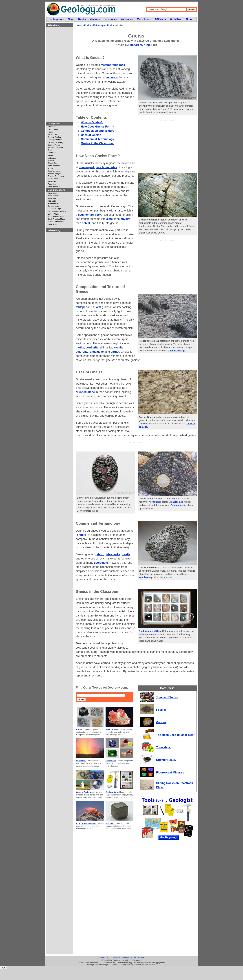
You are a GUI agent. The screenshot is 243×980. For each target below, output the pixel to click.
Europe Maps (53, 214)
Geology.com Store (55, 148)
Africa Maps (52, 193)
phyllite (125, 219)
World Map (52, 184)
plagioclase (177, 502)
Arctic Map (52, 198)
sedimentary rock (90, 215)
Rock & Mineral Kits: (150, 631)
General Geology (55, 137)
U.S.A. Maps (53, 179)
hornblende (155, 502)
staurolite (82, 352)
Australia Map (53, 204)
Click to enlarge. (177, 351)
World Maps (53, 224)
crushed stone (85, 392)
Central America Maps (57, 211)
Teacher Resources (56, 176)
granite (81, 535)
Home (79, 25)
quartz (97, 307)
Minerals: (110, 729)
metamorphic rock (113, 65)
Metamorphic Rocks (103, 25)
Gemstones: (111, 761)
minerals (112, 77)
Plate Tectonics (54, 166)
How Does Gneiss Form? (97, 127)
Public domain (178, 505)
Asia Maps (52, 201)
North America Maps (56, 217)
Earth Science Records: (87, 824)
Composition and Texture (98, 131)
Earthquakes (53, 129)
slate (109, 219)
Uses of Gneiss (91, 135)
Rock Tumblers (54, 171)
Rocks (50, 168)
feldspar (81, 307)
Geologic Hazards (55, 140)
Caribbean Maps (54, 209)
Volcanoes (52, 182)
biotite (80, 348)
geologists (101, 563)
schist (86, 223)
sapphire (144, 577)
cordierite (92, 348)
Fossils (50, 132)
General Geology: (84, 792)
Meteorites (52, 158)
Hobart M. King (140, 45)
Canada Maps (53, 206)
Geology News (54, 145)
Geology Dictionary (55, 142)
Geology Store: (112, 792)
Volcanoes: (81, 761)
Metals (50, 155)
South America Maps (56, 219)
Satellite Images (54, 174)
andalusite (97, 352)
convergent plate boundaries (98, 167)
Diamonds (52, 127)
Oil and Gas (52, 163)
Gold (50, 150)
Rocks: (79, 729)
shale (119, 211)
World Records (54, 187)
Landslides (52, 153)
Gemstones (52, 135)
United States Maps (56, 222)
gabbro (100, 554)
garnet (115, 352)
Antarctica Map (54, 196)
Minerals (51, 161)
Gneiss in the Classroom (97, 143)
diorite (126, 554)
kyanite (119, 348)
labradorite (113, 554)
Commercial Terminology (98, 139)
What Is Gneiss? (92, 122)
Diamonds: (110, 824)
